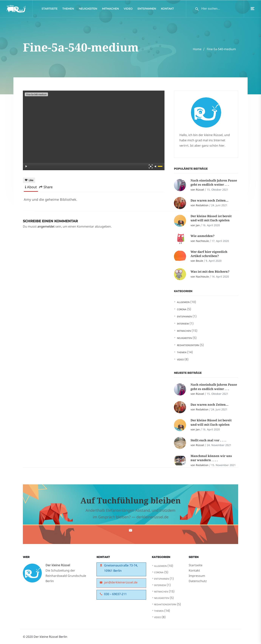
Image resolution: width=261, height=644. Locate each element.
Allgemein (183, 302)
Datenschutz (198, 581)
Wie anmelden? (203, 236)
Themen (68, 9)
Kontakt (167, 9)
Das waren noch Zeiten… (210, 200)
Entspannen (147, 9)
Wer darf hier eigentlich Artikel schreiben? (209, 254)
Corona (182, 309)
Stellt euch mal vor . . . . (208, 440)
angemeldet (46, 226)
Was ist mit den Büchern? (210, 272)
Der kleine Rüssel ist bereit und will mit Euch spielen (211, 218)
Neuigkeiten (88, 9)
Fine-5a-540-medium (221, 49)
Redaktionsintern (188, 345)
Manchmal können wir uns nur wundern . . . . (211, 458)
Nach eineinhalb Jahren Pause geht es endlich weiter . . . (214, 182)
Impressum (197, 576)
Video (128, 9)
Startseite (49, 9)
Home (197, 49)
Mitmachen (110, 9)
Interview (183, 324)
